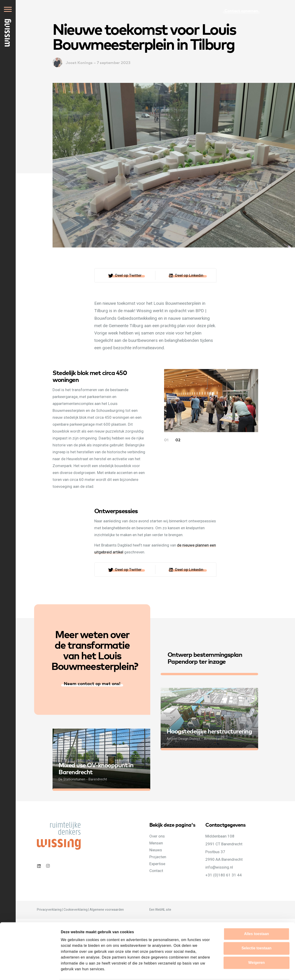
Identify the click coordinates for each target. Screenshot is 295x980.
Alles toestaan (257, 916)
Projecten (158, 857)
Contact (156, 871)
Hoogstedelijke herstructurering (209, 731)
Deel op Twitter (128, 275)
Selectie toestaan (257, 931)
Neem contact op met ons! (92, 683)
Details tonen (258, 971)
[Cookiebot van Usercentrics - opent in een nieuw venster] (30, 971)
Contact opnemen (241, 10)
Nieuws (156, 850)
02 (178, 440)
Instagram (48, 866)
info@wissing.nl (219, 867)
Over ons (157, 836)
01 (166, 440)
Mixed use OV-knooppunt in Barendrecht (96, 768)
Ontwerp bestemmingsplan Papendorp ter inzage (205, 658)
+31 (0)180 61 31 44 (224, 875)
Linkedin (39, 866)
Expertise (157, 864)
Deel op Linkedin (189, 275)
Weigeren (256, 945)
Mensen (156, 843)
